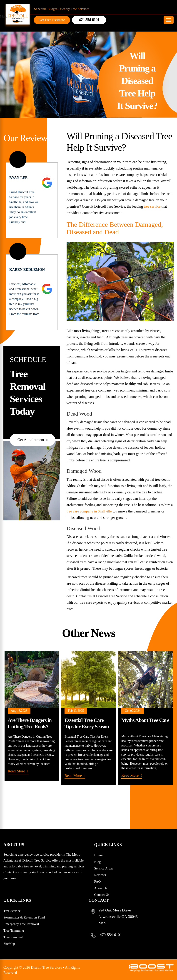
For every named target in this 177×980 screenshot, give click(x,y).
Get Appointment (31, 440)
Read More (16, 771)
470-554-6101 (111, 935)
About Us (101, 888)
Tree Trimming (14, 931)
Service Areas (104, 868)
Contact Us (102, 895)
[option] (32, 716)
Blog (98, 862)
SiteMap (9, 944)
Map (102, 923)
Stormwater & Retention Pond (24, 917)
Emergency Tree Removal (21, 924)
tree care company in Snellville (89, 511)
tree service (152, 206)
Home (98, 855)
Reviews (100, 875)
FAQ (98, 882)
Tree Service (12, 911)
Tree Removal (13, 937)
